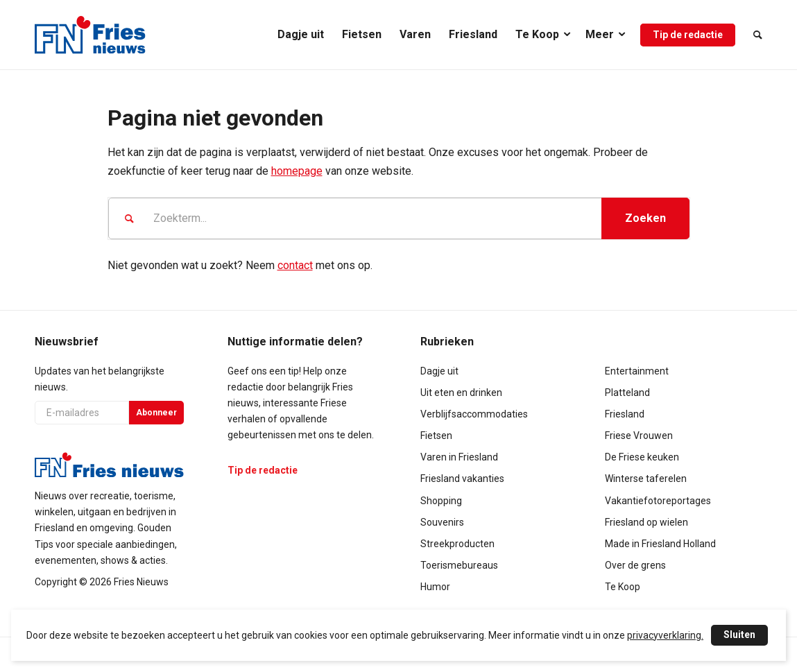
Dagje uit (439, 371)
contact (295, 265)
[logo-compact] (90, 35)
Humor (435, 587)
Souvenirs (442, 522)
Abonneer (156, 413)
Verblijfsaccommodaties (474, 414)
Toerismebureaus (459, 565)
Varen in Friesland (459, 457)
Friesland (625, 414)
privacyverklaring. (665, 635)
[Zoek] (753, 35)
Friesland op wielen (646, 522)
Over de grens (635, 565)
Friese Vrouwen (639, 436)
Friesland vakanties (462, 479)
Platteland (627, 393)
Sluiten (739, 635)
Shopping (441, 501)
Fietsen (436, 436)
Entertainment (637, 371)
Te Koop (623, 587)
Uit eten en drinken (461, 393)
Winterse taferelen (646, 479)
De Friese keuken (642, 457)
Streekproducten (457, 544)
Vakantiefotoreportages (658, 501)
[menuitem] (301, 35)
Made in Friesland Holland (660, 544)
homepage (297, 171)
